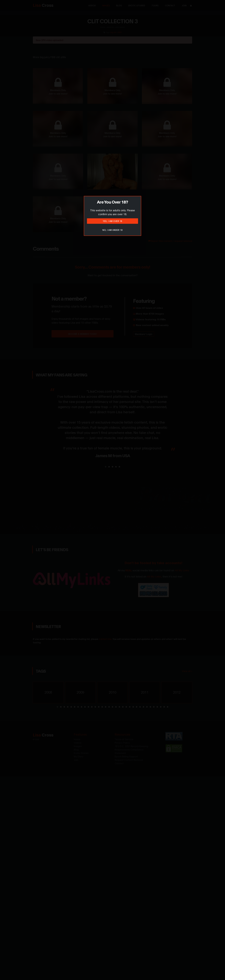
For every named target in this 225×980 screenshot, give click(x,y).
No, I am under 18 (113, 230)
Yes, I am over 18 (113, 221)
